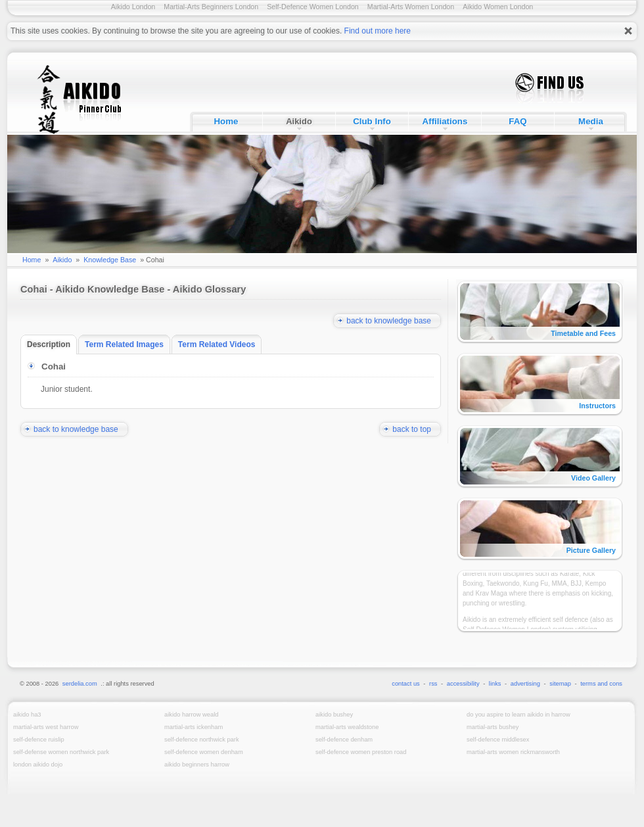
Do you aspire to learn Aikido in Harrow (518, 715)
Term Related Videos (220, 344)
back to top (417, 429)
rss (433, 684)
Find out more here (378, 31)
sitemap (560, 684)
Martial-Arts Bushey (493, 727)
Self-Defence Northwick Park (202, 740)
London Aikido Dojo (38, 765)
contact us (406, 684)
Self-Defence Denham (344, 740)
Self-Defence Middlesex (498, 740)
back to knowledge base (394, 321)
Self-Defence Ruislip (39, 740)
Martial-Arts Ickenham (194, 727)
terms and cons (601, 684)
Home (226, 121)
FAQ (517, 121)
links (495, 684)
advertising (525, 684)
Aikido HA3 (27, 715)
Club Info (372, 121)
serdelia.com (80, 684)
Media (591, 121)
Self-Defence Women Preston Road (361, 752)
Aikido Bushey (334, 715)
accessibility (463, 684)
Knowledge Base (110, 260)
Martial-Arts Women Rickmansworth (513, 752)
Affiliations (445, 121)
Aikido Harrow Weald (191, 715)
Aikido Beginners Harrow (197, 765)
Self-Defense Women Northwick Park (61, 752)
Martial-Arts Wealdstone (347, 727)
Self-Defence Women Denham (204, 752)
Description (52, 344)
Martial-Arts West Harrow (46, 727)
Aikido (299, 121)
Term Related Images (127, 344)
